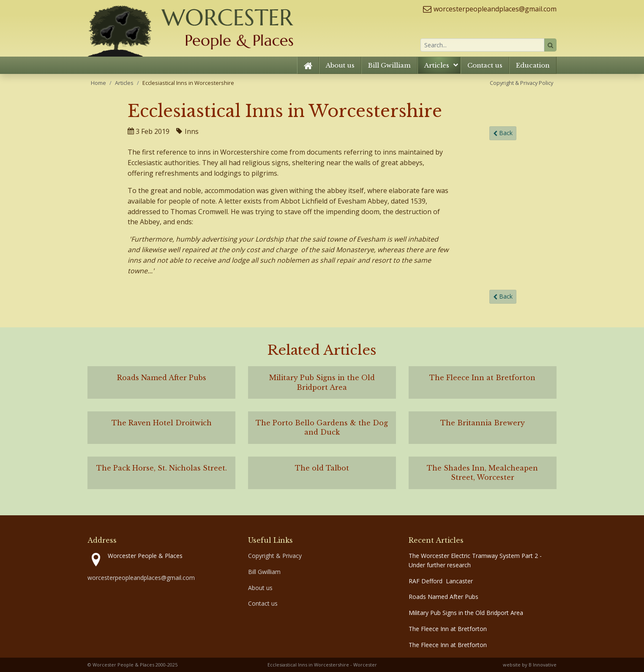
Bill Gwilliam (389, 65)
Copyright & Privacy (275, 556)
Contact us (485, 65)
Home (98, 83)
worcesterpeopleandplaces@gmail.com (495, 9)
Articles (437, 65)
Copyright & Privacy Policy (521, 83)
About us (340, 65)
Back (503, 133)
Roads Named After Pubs (443, 597)
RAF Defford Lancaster (441, 581)
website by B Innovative (530, 665)
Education (533, 65)
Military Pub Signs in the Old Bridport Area (466, 613)
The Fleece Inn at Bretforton (448, 629)
